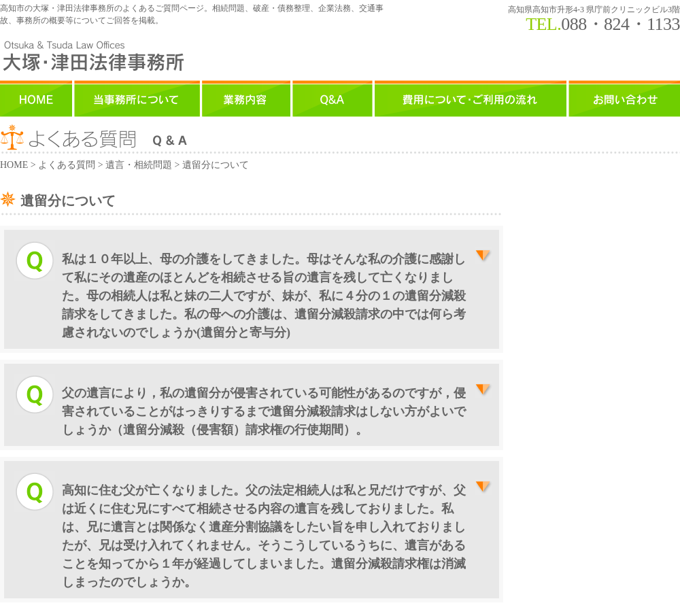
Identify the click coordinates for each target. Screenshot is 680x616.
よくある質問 (67, 165)
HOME (14, 165)
